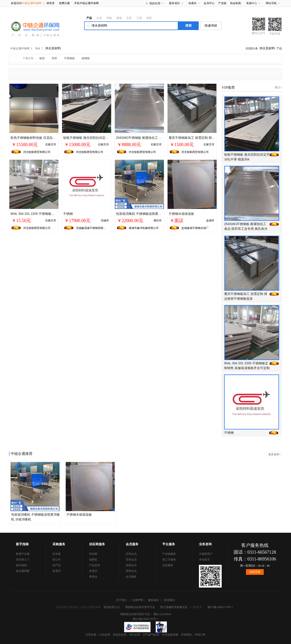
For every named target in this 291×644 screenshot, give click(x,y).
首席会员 (131, 560)
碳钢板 (86, 58)
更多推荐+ (275, 454)
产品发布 (95, 565)
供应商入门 (23, 560)
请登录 (50, 3)
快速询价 (211, 26)
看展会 (93, 577)
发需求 (57, 571)
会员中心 (209, 3)
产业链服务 (169, 554)
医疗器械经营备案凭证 (174, 607)
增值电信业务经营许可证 (140, 607)
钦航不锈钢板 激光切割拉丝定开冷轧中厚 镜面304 (99, 138)
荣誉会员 (131, 571)
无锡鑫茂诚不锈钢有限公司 (92, 228)
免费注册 (64, 3)
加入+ (278, 87)
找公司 (57, 560)
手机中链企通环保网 (86, 3)
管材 (54, 58)
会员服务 (131, 577)
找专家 (57, 554)
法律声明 (138, 600)
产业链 (222, 3)
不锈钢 (68, 214)
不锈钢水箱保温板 (181, 214)
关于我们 (121, 600)
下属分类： (29, 58)
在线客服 (255, 572)
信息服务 (168, 565)
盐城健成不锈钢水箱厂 (195, 228)
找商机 (93, 560)
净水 (38, 48)
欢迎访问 (26, 3)
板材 (42, 58)
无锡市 (105, 221)
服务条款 (153, 600)
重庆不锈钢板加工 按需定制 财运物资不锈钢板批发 (205, 138)
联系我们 (170, 600)
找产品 (57, 565)
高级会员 (131, 565)
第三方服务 (169, 560)
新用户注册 (23, 554)
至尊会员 (131, 554)
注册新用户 (206, 554)
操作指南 (21, 565)
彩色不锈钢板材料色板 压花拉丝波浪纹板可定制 (44, 138)
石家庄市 (51, 145)
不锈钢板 (69, 58)
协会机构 (236, 3)
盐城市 (210, 221)
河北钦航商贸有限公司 (37, 152)
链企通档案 (23, 571)
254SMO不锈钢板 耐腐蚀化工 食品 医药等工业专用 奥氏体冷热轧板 (246, 229)
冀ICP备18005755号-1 (220, 607)
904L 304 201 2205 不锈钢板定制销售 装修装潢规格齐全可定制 (55, 214)
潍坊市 (158, 221)
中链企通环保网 (20, 48)
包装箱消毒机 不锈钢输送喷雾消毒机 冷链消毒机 (150, 214)
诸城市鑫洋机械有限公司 (144, 228)
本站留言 (204, 560)
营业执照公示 (112, 607)
